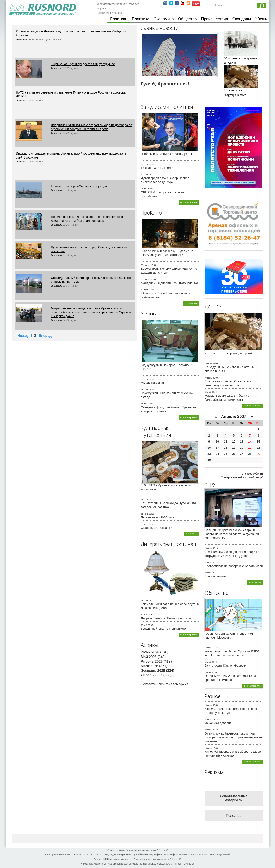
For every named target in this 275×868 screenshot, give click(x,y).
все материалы (189, 202)
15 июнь (208, 363)
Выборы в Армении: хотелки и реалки (168, 154)
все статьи (191, 534)
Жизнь (261, 19)
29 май (144, 524)
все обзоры (191, 303)
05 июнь (144, 500)
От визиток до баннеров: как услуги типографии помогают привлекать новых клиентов (233, 737)
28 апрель (145, 265)
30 (209, 460)
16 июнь (208, 748)
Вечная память (215, 576)
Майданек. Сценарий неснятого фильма (169, 283)
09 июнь (208, 378)
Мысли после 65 (152, 383)
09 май (144, 625)
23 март (144, 290)
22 (258, 448)
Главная (118, 19)
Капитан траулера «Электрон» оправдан (80, 186)
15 (258, 442)
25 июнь (208, 720)
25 (226, 454)
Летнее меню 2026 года (157, 517)
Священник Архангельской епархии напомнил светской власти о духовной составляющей (232, 534)
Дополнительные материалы (234, 798)
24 (217, 454)
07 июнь (144, 389)
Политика (141, 19)
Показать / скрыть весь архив (165, 684)
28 (250, 454)
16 (209, 448)
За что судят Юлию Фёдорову (226, 665)
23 (209, 454)
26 (234, 454)
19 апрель (145, 280)
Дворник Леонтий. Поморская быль (166, 618)
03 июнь (144, 174)
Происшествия (214, 19)
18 (226, 448)
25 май (208, 662)
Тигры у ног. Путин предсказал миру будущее (83, 64)
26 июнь (208, 548)
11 (226, 442)
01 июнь (144, 514)
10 (217, 442)
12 (234, 442)
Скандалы (242, 19)
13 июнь (208, 648)
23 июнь (208, 563)
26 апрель (21, 39)
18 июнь (144, 379)
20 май (144, 615)
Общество (187, 19)
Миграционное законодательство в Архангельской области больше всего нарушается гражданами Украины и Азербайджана (91, 312)
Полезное (234, 816)
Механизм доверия (218, 723)
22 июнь (208, 573)
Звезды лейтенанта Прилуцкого (163, 629)
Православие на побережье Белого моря (234, 566)
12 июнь (144, 164)
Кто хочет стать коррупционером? (229, 353)
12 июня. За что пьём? (157, 168)
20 (242, 448)
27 (242, 454)
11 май (144, 189)
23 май (208, 392)
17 (217, 448)
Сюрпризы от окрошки (156, 528)
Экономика (164, 19)
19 (234, 448)
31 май (144, 404)
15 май (208, 672)
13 (242, 442)
